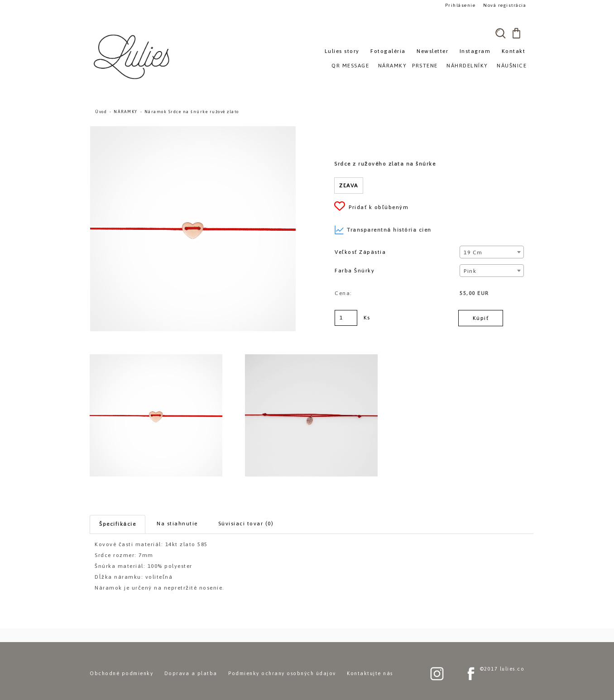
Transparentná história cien (383, 230)
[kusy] (346, 318)
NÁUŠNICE (512, 66)
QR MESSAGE (350, 66)
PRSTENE (425, 66)
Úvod (101, 112)
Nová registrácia (504, 5)
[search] (500, 33)
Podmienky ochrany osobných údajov (282, 673)
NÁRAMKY (126, 112)
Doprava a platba (191, 673)
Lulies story (342, 51)
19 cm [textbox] (473, 252)
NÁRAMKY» (394, 66)
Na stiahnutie (177, 524)
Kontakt (514, 51)
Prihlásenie (460, 5)
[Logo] (133, 57)
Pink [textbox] (470, 271)
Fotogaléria (388, 51)
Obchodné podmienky (121, 673)
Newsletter (432, 51)
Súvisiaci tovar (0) (246, 524)
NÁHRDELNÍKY (467, 66)
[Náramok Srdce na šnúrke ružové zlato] (193, 130)
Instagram (475, 51)
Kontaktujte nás (370, 673)
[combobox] (492, 252)
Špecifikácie (118, 524)
